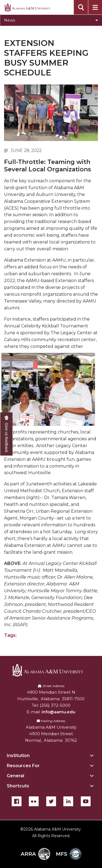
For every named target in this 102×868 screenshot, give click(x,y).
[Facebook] (17, 801)
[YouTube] (86, 801)
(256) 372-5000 (55, 705)
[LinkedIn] (68, 801)
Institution (18, 756)
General (16, 776)
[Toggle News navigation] (51, 20)
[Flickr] (34, 801)
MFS (69, 854)
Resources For (23, 766)
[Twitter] (51, 801)
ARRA (35, 854)
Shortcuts (18, 786)
